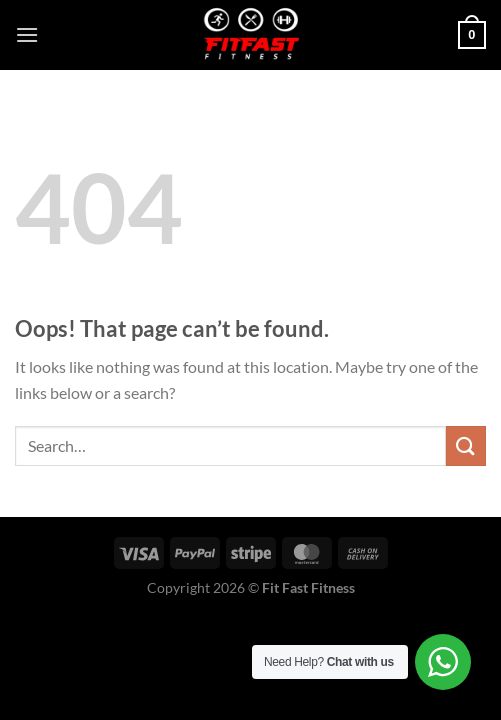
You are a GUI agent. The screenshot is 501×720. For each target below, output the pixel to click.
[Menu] (27, 34)
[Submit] (466, 445)
